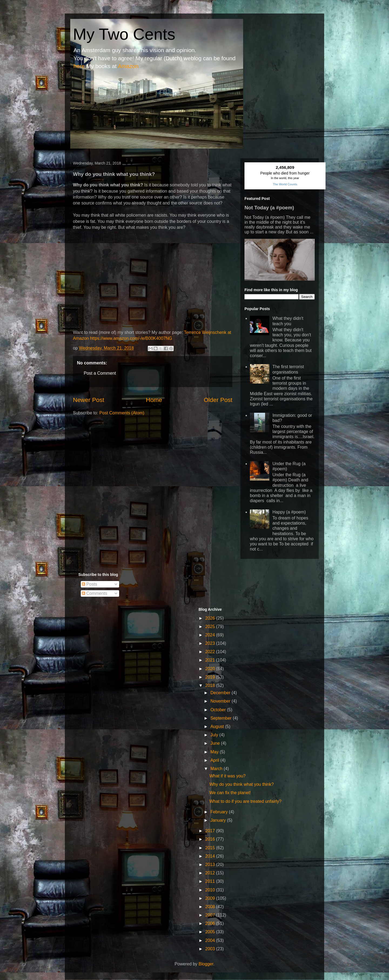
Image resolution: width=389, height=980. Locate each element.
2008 (211, 907)
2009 (211, 898)
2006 (211, 923)
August (218, 726)
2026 (211, 618)
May (215, 752)
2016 (211, 839)
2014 (211, 856)
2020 (211, 669)
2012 (211, 873)
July (215, 735)
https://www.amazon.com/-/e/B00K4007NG (131, 338)
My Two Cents (124, 34)
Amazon (128, 66)
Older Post (218, 400)
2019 (211, 677)
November (221, 701)
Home (154, 400)
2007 (211, 915)
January (219, 820)
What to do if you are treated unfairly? (245, 801)
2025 (211, 627)
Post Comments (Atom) (122, 413)
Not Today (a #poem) (269, 208)
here (79, 66)
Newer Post (89, 400)
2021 (211, 660)
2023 (211, 643)
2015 (211, 848)
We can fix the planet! (230, 793)
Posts (89, 584)
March (217, 769)
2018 (211, 685)
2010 (211, 890)
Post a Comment (100, 373)
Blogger (206, 964)
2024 (211, 635)
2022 (211, 652)
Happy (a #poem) (289, 512)
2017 (211, 831)
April (215, 760)
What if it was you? (227, 776)
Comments (95, 593)
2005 (211, 932)
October (219, 710)
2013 (211, 865)
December (221, 693)
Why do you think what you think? (242, 784)
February (220, 812)
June (216, 743)
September (222, 718)
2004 (211, 940)
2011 (211, 881)
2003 (211, 949)
